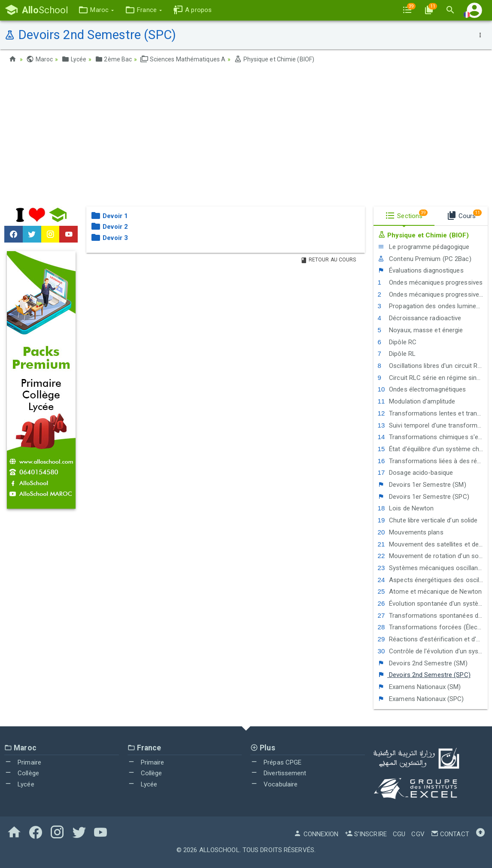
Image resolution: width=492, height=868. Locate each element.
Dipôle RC (397, 342)
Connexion (316, 834)
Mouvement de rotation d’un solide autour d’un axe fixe (433, 556)
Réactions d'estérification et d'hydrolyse (433, 639)
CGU (399, 834)
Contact (450, 834)
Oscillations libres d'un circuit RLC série (433, 366)
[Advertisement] (246, 138)
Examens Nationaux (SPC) (421, 699)
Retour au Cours (328, 260)
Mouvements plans (411, 532)
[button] (96, 10)
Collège (22, 773)
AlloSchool (219, 850)
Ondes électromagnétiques (422, 389)
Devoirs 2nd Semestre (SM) (423, 663)
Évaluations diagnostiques (421, 270)
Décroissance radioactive (420, 318)
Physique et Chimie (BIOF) (274, 59)
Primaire (23, 762)
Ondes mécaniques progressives (430, 282)
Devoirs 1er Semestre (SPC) (424, 497)
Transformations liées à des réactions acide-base (433, 461)
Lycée (74, 59)
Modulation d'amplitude (417, 401)
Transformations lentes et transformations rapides (433, 413)
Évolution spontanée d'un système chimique (433, 604)
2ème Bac (113, 59)
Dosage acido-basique (416, 473)
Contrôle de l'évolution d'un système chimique (433, 651)
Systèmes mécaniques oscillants (431, 568)
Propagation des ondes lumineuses (433, 306)
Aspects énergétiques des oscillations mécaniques (433, 580)
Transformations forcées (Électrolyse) (433, 627)
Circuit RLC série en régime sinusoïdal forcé (433, 378)
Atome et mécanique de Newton (430, 592)
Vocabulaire (274, 784)
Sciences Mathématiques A (183, 59)
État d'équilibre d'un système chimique (433, 449)
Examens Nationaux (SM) (419, 687)
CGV (418, 834)
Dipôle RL (397, 354)
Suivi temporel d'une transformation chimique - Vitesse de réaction (433, 425)
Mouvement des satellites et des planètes (433, 544)
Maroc (39, 59)
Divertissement (278, 773)
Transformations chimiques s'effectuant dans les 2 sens (433, 437)
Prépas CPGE (276, 762)
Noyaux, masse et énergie (421, 330)
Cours (464, 215)
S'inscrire (366, 834)
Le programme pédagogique (424, 247)
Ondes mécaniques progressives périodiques (433, 294)
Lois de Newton (406, 508)
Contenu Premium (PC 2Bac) (425, 259)
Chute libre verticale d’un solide (428, 520)
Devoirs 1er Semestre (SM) (422, 485)
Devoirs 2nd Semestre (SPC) (424, 675)
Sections (406, 215)
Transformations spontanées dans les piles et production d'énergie (433, 616)
